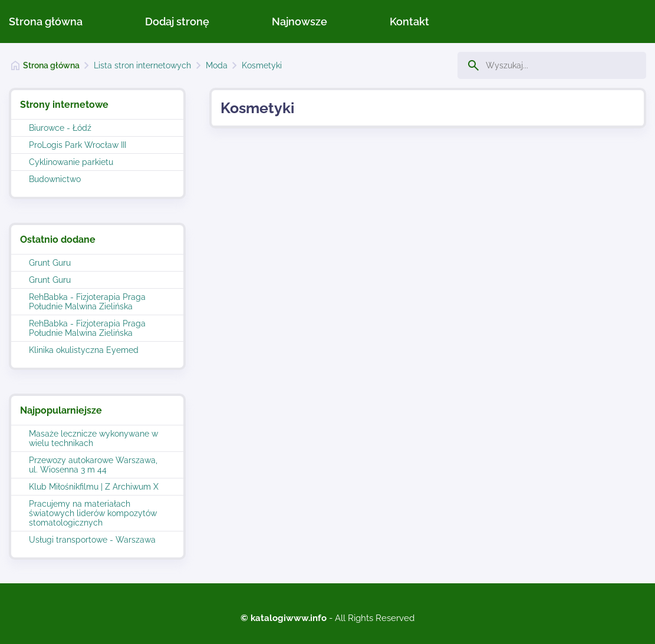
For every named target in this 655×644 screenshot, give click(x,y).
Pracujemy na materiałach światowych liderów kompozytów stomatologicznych (93, 513)
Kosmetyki (262, 65)
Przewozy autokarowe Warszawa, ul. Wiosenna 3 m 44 (93, 465)
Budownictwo (55, 179)
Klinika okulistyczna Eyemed (84, 350)
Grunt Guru (50, 263)
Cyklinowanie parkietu (71, 162)
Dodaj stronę (177, 22)
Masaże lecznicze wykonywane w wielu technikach (93, 438)
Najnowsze (299, 22)
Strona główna (46, 22)
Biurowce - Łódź (60, 128)
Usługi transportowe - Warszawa (92, 540)
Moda (217, 65)
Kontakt (409, 22)
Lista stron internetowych (142, 65)
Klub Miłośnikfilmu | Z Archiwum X (94, 487)
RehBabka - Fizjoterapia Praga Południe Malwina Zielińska (87, 302)
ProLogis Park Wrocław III (78, 145)
